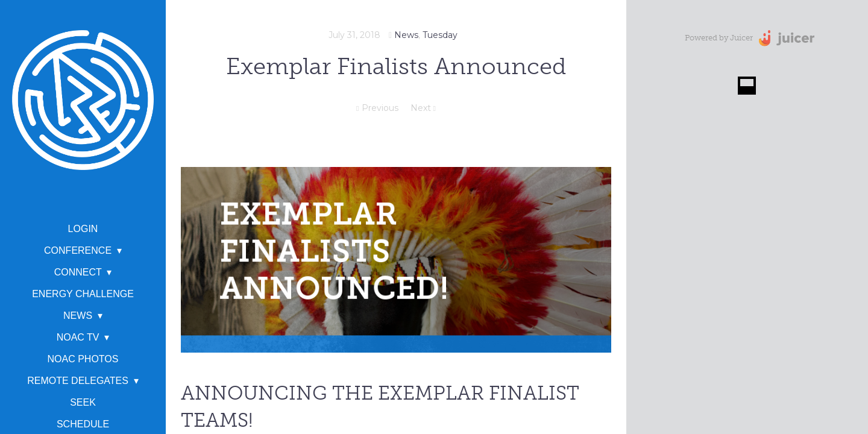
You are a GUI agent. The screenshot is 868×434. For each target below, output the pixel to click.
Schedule (83, 424)
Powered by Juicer (719, 38)
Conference (78, 250)
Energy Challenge (83, 294)
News (78, 316)
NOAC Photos (83, 359)
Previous (377, 108)
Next (423, 108)
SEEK (83, 402)
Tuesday (440, 35)
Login (83, 229)
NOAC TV (78, 337)
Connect (78, 272)
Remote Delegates (78, 381)
